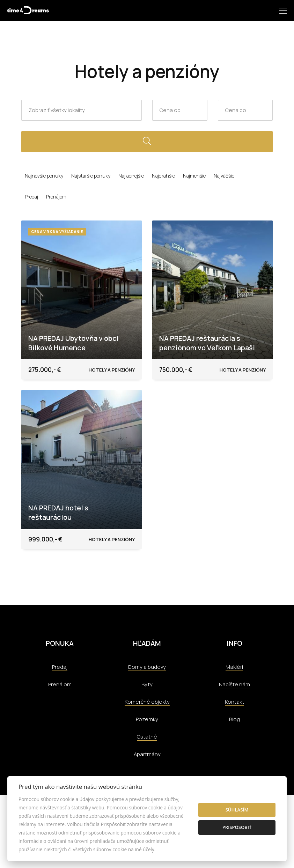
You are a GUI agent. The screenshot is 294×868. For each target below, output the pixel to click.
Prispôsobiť (237, 827)
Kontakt (234, 702)
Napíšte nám (234, 684)
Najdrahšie (163, 176)
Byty (147, 684)
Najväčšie (224, 176)
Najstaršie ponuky (91, 176)
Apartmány (147, 754)
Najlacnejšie (131, 176)
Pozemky (147, 719)
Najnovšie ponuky (44, 176)
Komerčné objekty (147, 702)
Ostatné (147, 737)
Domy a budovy (147, 667)
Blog (234, 719)
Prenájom (56, 197)
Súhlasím (237, 810)
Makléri (234, 667)
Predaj (31, 197)
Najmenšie (194, 176)
